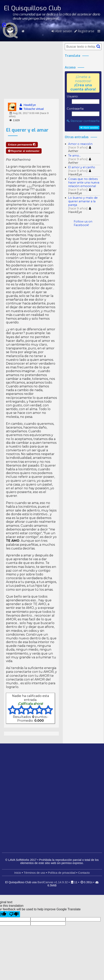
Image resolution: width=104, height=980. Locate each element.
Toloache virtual (31, 109)
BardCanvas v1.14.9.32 (53, 882)
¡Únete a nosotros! (83, 83)
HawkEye (27, 105)
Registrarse (84, 31)
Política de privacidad (62, 873)
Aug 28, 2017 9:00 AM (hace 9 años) (29, 115)
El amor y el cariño (82, 167)
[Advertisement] (31, 70)
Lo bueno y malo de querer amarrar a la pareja (83, 201)
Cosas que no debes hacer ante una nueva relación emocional (84, 183)
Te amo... (74, 156)
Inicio (18, 873)
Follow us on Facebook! (83, 223)
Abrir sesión (62, 31)
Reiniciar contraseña (83, 121)
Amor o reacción (80, 144)
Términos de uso (34, 873)
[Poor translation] (14, 914)
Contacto (84, 873)
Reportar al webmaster (24, 151)
